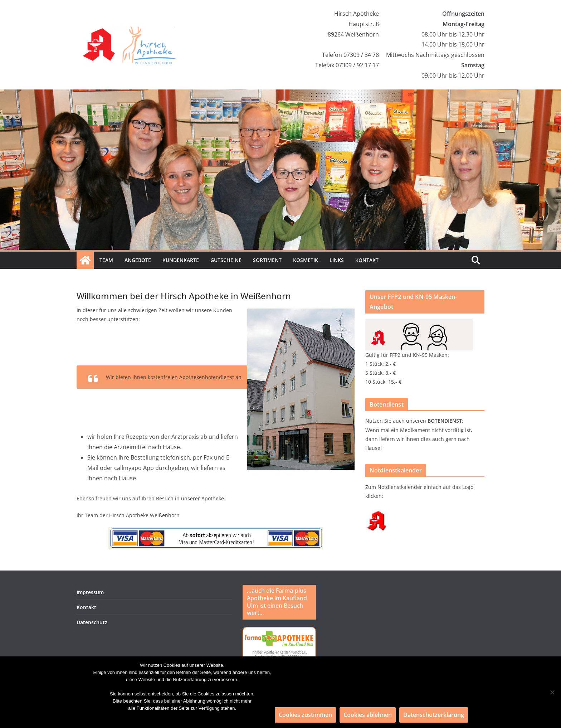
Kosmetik (306, 260)
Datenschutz (92, 622)
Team (106, 260)
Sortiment (267, 260)
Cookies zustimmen (305, 715)
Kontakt (367, 260)
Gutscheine (226, 260)
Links (337, 260)
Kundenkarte (181, 260)
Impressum (90, 592)
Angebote (138, 260)
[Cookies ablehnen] (552, 692)
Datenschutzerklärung (434, 715)
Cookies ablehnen (368, 715)
